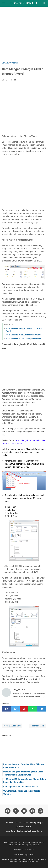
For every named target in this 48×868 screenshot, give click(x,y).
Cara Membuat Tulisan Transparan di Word (24, 339)
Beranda (9, 823)
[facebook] (6, 709)
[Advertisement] (24, 34)
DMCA (29, 827)
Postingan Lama (38, 726)
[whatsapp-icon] (40, 811)
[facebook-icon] (8, 811)
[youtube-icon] (24, 811)
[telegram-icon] (32, 811)
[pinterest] (24, 709)
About (17, 823)
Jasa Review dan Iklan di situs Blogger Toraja (24, 831)
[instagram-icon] (16, 811)
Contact (25, 823)
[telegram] (42, 709)
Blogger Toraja (24, 3)
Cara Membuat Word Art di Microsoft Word (23, 335)
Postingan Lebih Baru (12, 726)
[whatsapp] (33, 709)
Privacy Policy (36, 823)
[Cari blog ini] (45, 3)
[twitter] (15, 709)
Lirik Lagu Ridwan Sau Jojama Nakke (21, 787)
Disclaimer (20, 827)
